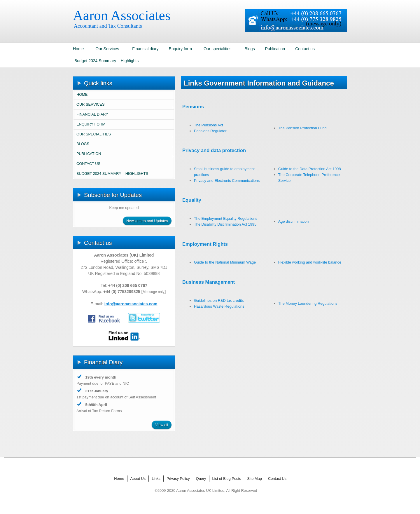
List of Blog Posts (227, 479)
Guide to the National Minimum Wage (225, 262)
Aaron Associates (122, 15)
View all (162, 425)
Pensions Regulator (210, 131)
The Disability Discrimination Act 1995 (225, 224)
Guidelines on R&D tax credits (219, 300)
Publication (275, 49)
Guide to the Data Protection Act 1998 (310, 169)
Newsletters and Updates (147, 221)
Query (201, 479)
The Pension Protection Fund (302, 128)
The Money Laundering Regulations (308, 303)
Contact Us (277, 479)
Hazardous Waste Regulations (219, 306)
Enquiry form (180, 49)
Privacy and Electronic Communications (227, 181)
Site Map (254, 479)
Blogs (250, 49)
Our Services (107, 49)
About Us (138, 479)
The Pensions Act (209, 125)
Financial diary (145, 49)
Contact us (305, 49)
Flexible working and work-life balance (310, 262)
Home (78, 49)
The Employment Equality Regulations (226, 218)
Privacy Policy (178, 479)
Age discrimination (294, 221)
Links (156, 479)
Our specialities (218, 49)
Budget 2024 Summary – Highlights (106, 61)
